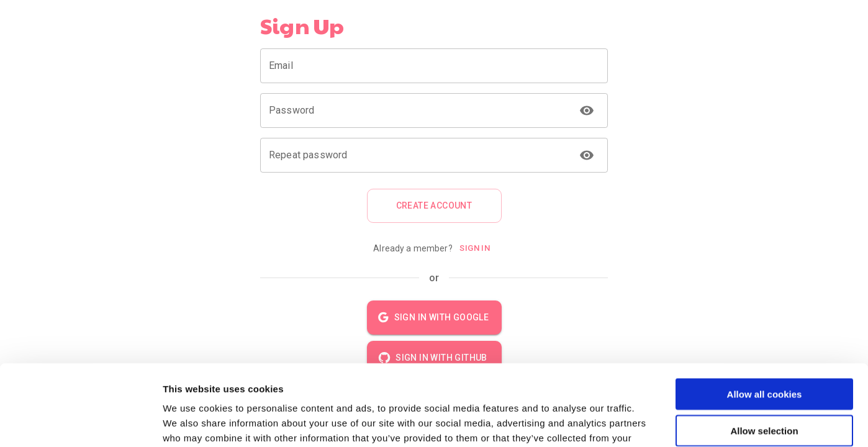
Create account (434, 206)
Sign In (475, 249)
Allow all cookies (765, 313)
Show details (652, 422)
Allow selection (764, 350)
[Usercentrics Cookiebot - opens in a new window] (80, 423)
